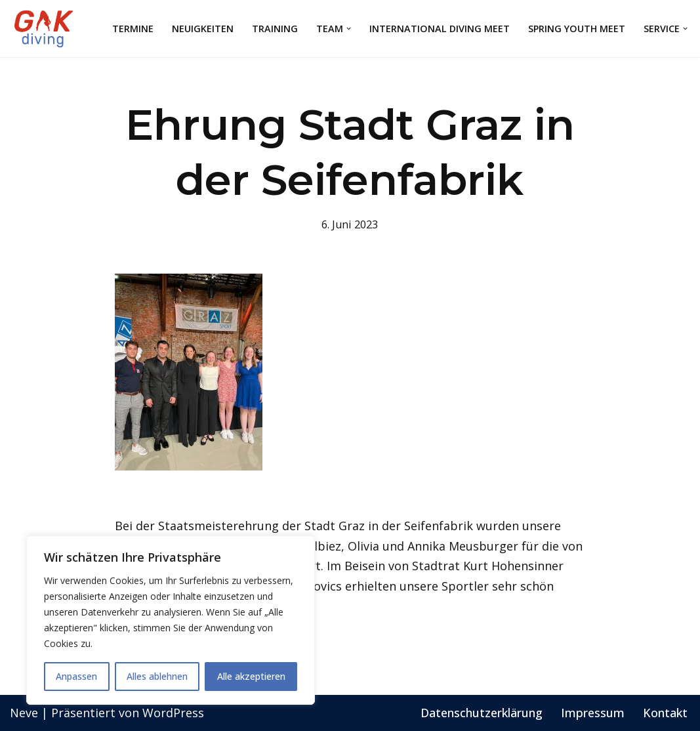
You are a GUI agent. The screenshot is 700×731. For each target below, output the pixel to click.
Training (275, 29)
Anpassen (76, 676)
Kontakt (665, 713)
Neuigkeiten (203, 29)
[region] (171, 620)
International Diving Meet (440, 29)
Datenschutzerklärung (482, 713)
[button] (349, 29)
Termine (133, 29)
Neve (24, 713)
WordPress (173, 713)
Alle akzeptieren (251, 676)
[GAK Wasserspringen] (46, 29)
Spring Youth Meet (577, 29)
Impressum (593, 713)
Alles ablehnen (157, 676)
